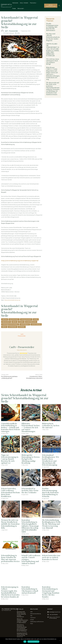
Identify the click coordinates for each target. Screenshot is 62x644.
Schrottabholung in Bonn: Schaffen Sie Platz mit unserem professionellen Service (10, 558)
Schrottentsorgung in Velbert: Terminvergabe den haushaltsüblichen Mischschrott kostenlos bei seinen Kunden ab (10, 592)
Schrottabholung (31, 322)
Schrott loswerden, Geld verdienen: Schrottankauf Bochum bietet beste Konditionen (10, 492)
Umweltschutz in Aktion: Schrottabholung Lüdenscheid (34, 377)
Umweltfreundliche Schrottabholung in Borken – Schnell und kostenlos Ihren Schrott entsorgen (10, 428)
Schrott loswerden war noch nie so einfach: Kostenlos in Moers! (51, 557)
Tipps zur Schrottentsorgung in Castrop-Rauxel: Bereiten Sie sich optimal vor (10, 459)
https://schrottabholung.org (12, 300)
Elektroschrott (14, 319)
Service (4, 327)
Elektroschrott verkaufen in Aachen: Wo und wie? (51, 426)
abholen (5, 319)
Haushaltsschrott (26, 319)
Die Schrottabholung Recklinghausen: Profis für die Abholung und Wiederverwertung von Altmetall (51, 524)
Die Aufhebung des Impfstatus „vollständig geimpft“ (9, 377)
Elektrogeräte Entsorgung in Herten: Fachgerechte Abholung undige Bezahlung (31, 459)
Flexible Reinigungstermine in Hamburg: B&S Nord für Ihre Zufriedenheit (52, 27)
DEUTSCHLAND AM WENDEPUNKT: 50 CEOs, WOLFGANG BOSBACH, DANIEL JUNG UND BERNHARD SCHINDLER (53, 49)
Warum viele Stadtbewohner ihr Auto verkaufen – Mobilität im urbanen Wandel (22, 620)
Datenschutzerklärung (33, 642)
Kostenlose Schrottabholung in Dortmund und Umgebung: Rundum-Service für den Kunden (51, 592)
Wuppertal (22, 327)
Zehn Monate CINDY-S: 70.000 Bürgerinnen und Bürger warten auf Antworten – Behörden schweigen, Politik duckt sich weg (53, 71)
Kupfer (36, 319)
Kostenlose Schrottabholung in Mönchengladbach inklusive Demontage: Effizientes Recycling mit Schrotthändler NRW (30, 526)
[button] (59, 6)
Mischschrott (6, 322)
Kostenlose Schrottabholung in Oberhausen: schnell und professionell (30, 590)
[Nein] (60, 641)
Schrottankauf (25, 324)
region (14, 322)
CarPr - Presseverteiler (11, 31)
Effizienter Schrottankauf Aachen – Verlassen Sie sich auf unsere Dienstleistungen (31, 428)
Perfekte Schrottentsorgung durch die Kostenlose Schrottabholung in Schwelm (50, 492)
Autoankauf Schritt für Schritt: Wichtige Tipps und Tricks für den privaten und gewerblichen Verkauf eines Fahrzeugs (22, 636)
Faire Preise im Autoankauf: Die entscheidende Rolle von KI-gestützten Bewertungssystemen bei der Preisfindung (22, 627)
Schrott (21, 322)
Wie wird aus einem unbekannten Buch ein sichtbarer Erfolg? (53, 60)
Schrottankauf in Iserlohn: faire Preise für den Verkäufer (30, 490)
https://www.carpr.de (22, 350)
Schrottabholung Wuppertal (10, 324)
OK (25, 642)
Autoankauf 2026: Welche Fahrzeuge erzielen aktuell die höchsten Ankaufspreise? (21, 614)
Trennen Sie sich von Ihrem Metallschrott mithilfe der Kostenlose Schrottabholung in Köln (10, 524)
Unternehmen (13, 327)
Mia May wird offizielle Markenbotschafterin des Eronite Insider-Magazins (53, 37)
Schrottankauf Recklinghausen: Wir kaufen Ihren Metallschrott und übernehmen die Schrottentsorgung (51, 460)
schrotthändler (36, 324)
